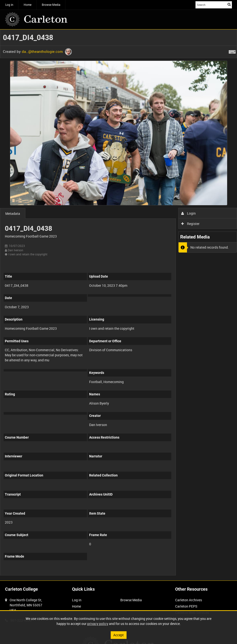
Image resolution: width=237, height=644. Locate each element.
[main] (118, 305)
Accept (118, 635)
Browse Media (51, 5)
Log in (9, 5)
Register (190, 224)
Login (189, 213)
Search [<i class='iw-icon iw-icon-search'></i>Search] (229, 4)
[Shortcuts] (232, 51)
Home (28, 5)
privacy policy (98, 624)
